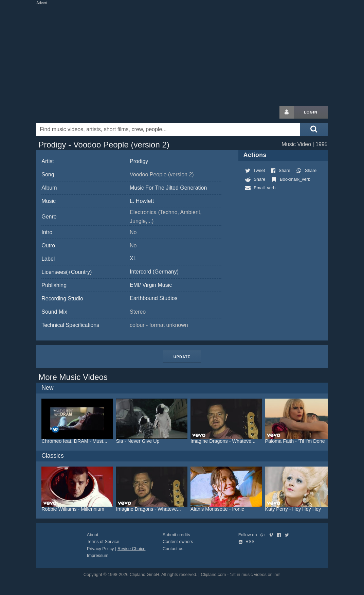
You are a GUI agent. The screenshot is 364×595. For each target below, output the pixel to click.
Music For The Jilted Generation (168, 188)
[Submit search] (314, 129)
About (93, 535)
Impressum (98, 555)
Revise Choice (132, 549)
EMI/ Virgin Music (151, 285)
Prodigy (139, 161)
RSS (247, 541)
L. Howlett (142, 201)
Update (182, 357)
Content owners (178, 541)
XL (133, 258)
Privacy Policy (101, 549)
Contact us (173, 549)
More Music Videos (73, 377)
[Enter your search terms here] (168, 129)
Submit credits (176, 535)
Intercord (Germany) (154, 272)
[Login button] (287, 112)
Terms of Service (103, 541)
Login (311, 112)
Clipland (72, 112)
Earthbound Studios (154, 298)
